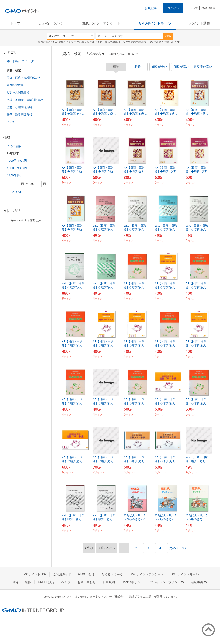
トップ (15, 23)
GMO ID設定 (208, 8)
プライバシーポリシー (167, 582)
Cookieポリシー (132, 582)
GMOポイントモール (155, 23)
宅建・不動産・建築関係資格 (25, 100)
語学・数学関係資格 (19, 114)
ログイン (173, 8)
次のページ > (178, 548)
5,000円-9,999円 (17, 168)
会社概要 (199, 582)
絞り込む (17, 192)
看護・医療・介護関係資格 (24, 78)
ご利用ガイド (62, 574)
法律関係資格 (15, 85)
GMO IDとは (86, 574)
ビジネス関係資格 (18, 92)
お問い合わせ (87, 582)
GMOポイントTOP (34, 574)
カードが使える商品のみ (23, 221)
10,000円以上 (15, 175)
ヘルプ (194, 8)
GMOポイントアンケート (101, 23)
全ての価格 (14, 146)
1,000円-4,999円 (17, 161)
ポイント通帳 (200, 23)
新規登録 (151, 8)
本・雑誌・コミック (20, 61)
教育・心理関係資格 (19, 107)
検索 (168, 36)
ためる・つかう (51, 23)
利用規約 (109, 582)
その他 (11, 122)
